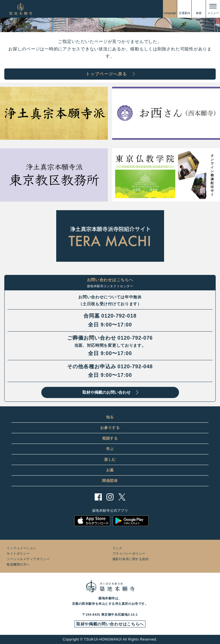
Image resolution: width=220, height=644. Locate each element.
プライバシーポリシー (129, 554)
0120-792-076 (135, 338)
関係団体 (110, 481)
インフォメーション (22, 548)
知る (110, 417)
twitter (122, 497)
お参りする (110, 428)
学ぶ (110, 449)
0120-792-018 (119, 316)
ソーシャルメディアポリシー (28, 559)
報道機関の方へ (18, 564)
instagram (110, 497)
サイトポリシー (18, 554)
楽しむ (110, 459)
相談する (110, 438)
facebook (98, 497)
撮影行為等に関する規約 (131, 559)
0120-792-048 (135, 367)
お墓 (110, 470)
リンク (117, 548)
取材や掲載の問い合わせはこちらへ (110, 624)
